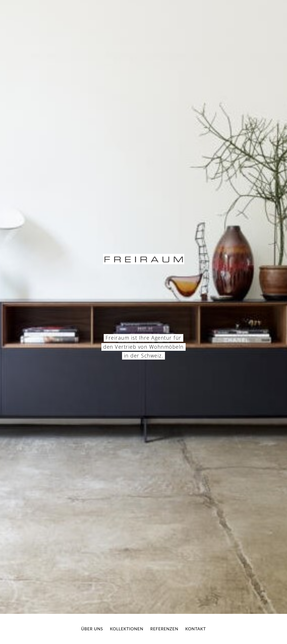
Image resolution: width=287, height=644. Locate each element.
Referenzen (164, 629)
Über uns (92, 629)
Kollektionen (127, 629)
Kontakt (195, 629)
